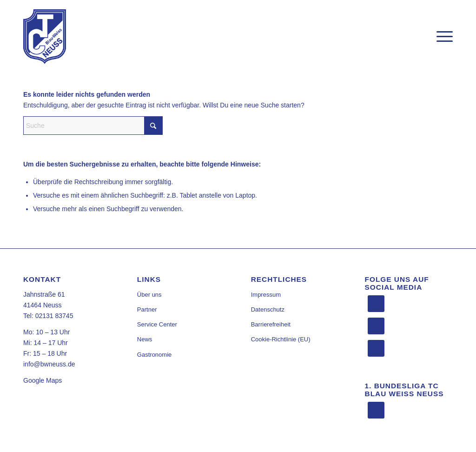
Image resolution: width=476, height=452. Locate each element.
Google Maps (43, 380)
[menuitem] (442, 37)
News (145, 339)
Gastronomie (154, 355)
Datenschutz (268, 309)
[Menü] (442, 37)
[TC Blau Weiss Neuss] (45, 37)
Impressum (266, 295)
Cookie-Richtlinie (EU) (281, 339)
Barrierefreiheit (271, 324)
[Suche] (93, 126)
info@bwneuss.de (49, 364)
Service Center (157, 324)
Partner (147, 309)
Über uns (149, 295)
